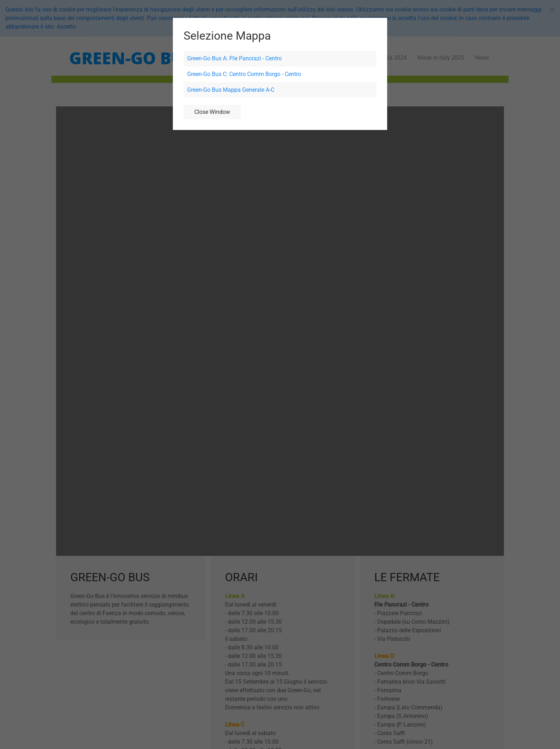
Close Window (212, 112)
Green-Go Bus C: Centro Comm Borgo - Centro (244, 74)
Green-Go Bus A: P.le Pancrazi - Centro (234, 58)
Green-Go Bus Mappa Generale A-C (231, 90)
